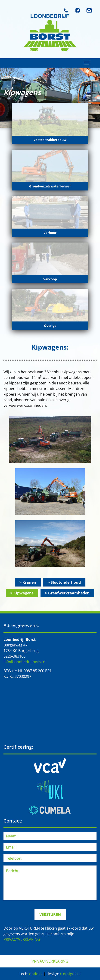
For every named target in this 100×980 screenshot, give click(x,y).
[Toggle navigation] (87, 63)
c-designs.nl (70, 974)
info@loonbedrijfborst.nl (25, 662)
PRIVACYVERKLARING (22, 939)
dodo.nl (36, 974)
